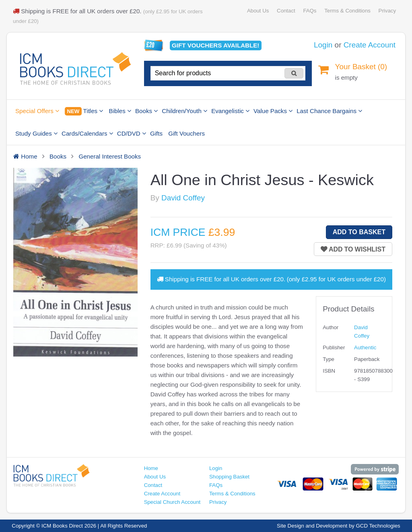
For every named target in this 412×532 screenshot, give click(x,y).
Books (146, 111)
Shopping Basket (229, 477)
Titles (84, 111)
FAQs (310, 11)
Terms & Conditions (347, 11)
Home (151, 468)
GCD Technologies (378, 526)
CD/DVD (132, 133)
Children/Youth (184, 111)
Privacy (387, 11)
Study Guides (36, 133)
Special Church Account (172, 502)
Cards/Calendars (87, 133)
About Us (258, 11)
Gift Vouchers (186, 133)
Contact (286, 11)
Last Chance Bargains (329, 111)
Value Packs (273, 111)
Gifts (156, 133)
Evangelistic (230, 111)
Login (323, 45)
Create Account (370, 45)
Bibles (120, 111)
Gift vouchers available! (215, 45)
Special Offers (37, 111)
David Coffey (183, 198)
